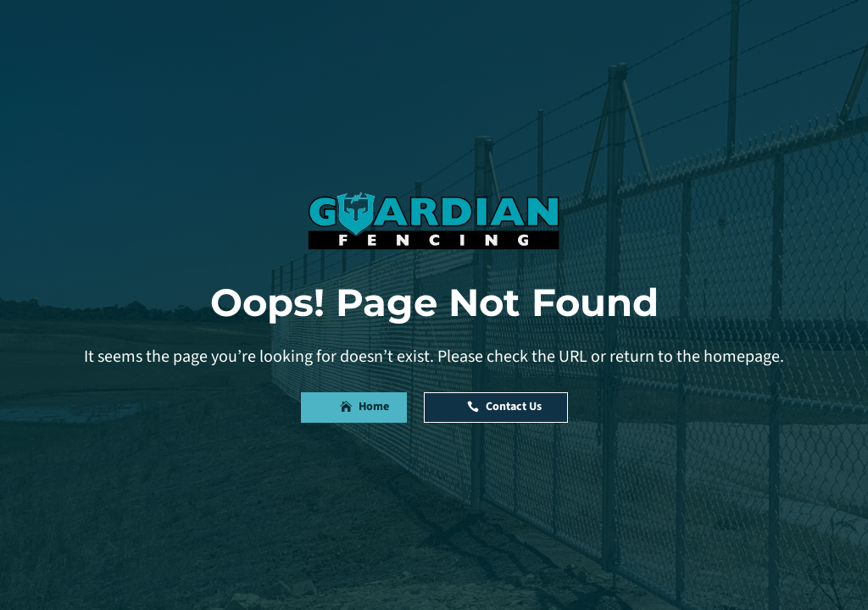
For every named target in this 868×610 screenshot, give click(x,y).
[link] (434, 220)
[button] (354, 408)
